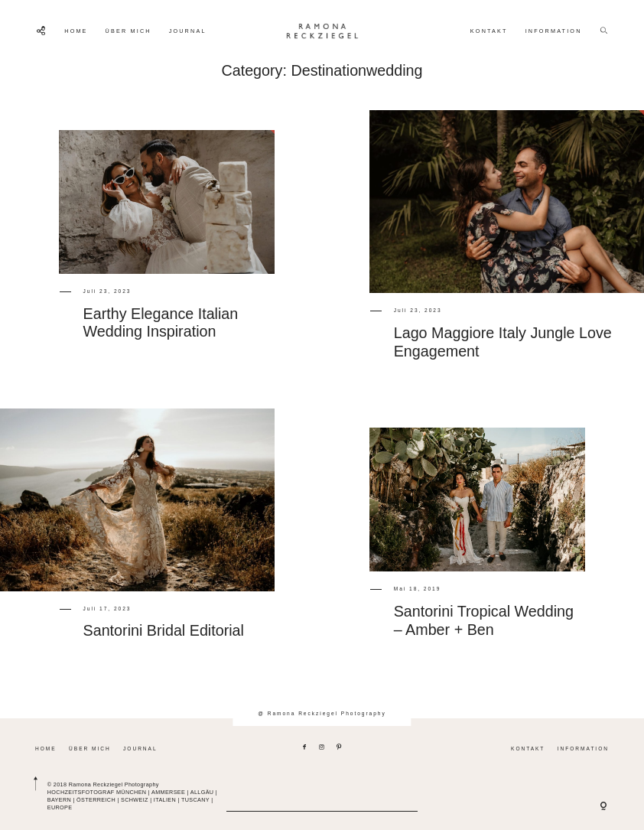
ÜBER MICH (128, 31)
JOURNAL (188, 31)
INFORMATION (554, 31)
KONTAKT (489, 31)
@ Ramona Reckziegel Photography (322, 713)
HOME (76, 31)
